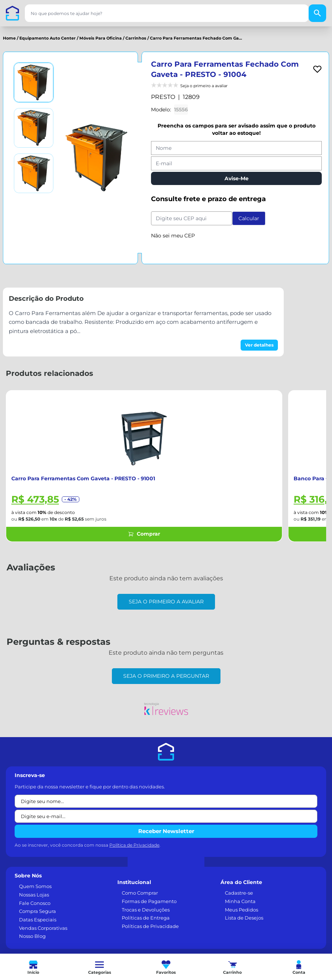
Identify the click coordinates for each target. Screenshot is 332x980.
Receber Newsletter (166, 831)
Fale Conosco (35, 903)
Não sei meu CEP (173, 236)
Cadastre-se (239, 893)
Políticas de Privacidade (150, 926)
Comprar (144, 534)
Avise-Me (237, 178)
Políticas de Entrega (146, 918)
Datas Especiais (38, 920)
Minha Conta (240, 901)
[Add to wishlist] (317, 69)
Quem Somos (35, 886)
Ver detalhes (259, 345)
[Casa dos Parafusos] (12, 13)
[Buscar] (317, 13)
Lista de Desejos (244, 918)
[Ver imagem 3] (34, 173)
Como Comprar (140, 893)
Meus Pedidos (242, 910)
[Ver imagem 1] (34, 82)
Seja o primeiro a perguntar (166, 676)
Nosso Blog (32, 936)
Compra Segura (37, 911)
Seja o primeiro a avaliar (166, 602)
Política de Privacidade (134, 845)
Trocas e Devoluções (146, 910)
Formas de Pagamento (149, 901)
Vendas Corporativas (43, 928)
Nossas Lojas (34, 895)
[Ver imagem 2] (34, 128)
